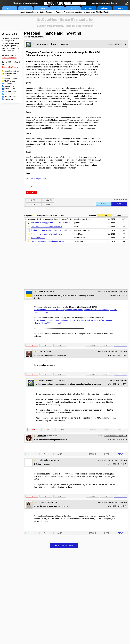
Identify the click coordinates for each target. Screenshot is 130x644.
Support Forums (10, 97)
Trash (48, 204)
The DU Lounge (10, 81)
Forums (73, 8)
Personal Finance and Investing (69, 12)
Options (92, 345)
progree (40, 292)
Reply (119, 204)
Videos (57, 8)
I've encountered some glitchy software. (46, 234)
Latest (25, 8)
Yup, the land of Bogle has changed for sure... (48, 241)
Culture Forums (46, 12)
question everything (46, 44)
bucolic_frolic (42, 460)
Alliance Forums (10, 91)
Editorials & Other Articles (10, 75)
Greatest (41, 8)
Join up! (105, 8)
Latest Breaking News (12, 71)
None (105, 216)
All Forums (8, 84)
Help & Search (9, 99)
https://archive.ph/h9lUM (36, 179)
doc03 (39, 351)
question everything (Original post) (116, 292)
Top (46, 345)
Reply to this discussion (64, 545)
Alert (33, 204)
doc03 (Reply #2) (122, 380)
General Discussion (11, 78)
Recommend (31, 192)
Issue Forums (9, 86)
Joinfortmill (42, 502)
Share (103, 204)
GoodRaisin (42, 436)
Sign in (120, 8)
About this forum (38, 37)
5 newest (121, 216)
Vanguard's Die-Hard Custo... (98, 12)
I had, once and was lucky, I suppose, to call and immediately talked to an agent (64, 230)
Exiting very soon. (38, 238)
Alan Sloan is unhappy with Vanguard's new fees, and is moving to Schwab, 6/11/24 (64, 223)
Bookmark (48, 200)
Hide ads (89, 8)
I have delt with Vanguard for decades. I (46, 227)
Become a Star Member (10, 67)
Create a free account (9, 58)
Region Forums (10, 94)
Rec (32, 345)
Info (33, 200)
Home (10, 8)
